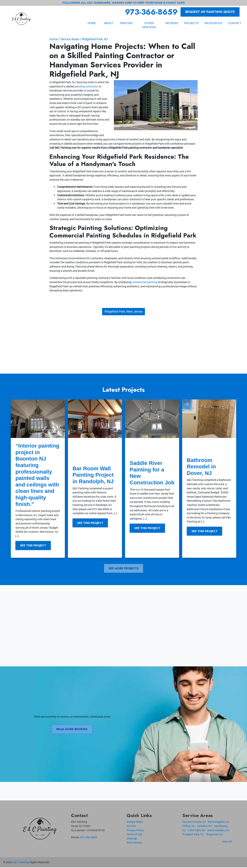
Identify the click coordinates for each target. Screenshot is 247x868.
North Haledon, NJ (218, 831)
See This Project (35, 546)
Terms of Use (134, 835)
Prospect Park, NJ (193, 835)
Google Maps (135, 822)
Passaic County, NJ (194, 822)
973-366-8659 (151, 12)
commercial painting (145, 282)
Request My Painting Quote (210, 12)
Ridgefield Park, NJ (95, 39)
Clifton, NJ (189, 826)
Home (54, 39)
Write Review (134, 843)
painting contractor (86, 86)
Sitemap (132, 839)
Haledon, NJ (205, 826)
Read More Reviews (72, 730)
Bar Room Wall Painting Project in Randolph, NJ (93, 475)
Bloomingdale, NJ (218, 822)
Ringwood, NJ (214, 835)
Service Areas (70, 39)
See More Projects (123, 569)
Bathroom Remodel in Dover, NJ (201, 467)
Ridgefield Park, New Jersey (124, 312)
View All (227, 842)
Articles (131, 826)
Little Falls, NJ (197, 831)
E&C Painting (21, 863)
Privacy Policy (135, 831)
